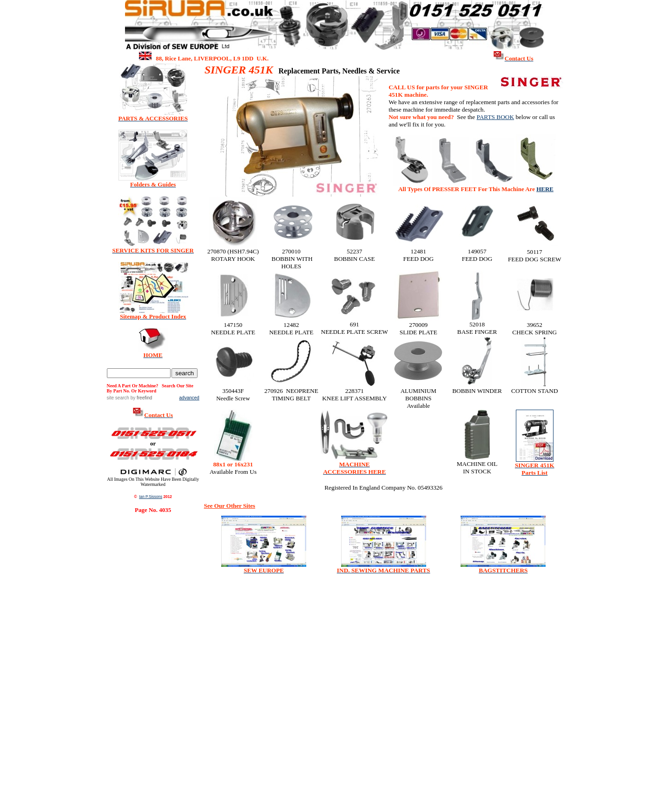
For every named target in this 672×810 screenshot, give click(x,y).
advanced (189, 398)
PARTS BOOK (496, 117)
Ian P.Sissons (151, 497)
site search (118, 398)
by (141, 398)
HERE (545, 189)
